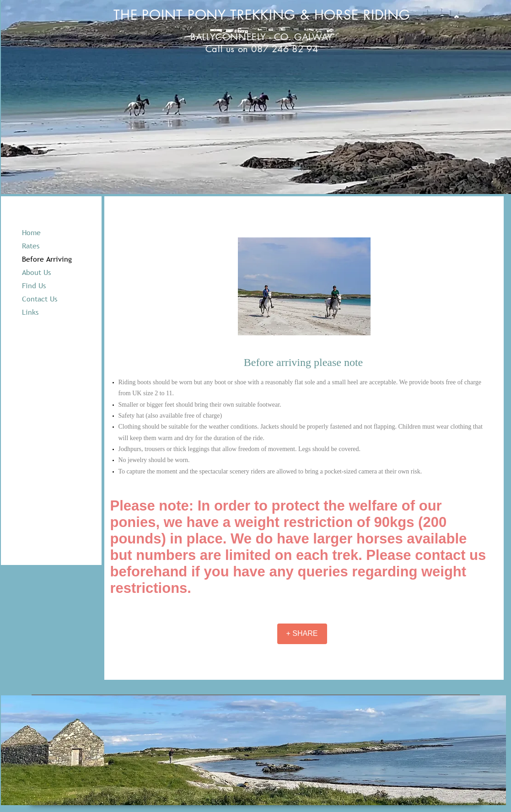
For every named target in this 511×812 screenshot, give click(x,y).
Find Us (34, 285)
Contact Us (40, 299)
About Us (36, 272)
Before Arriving (47, 259)
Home (31, 232)
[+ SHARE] (302, 634)
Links (30, 312)
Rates (31, 246)
